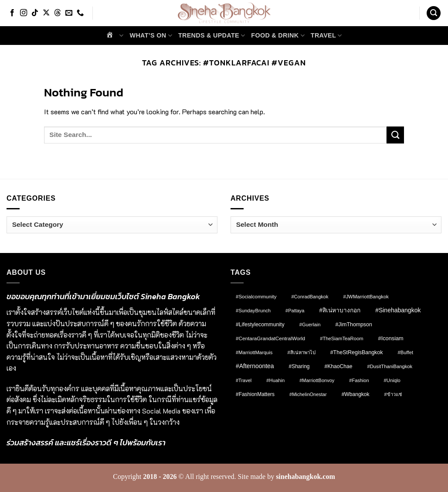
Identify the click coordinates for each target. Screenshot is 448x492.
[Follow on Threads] (58, 13)
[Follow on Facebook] (12, 13)
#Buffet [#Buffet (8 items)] (406, 352)
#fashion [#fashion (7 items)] (359, 380)
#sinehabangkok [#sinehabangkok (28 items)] (398, 310)
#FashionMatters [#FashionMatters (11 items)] (255, 394)
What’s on (151, 36)
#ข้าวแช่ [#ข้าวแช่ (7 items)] (393, 394)
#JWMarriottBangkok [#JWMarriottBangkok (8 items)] (366, 297)
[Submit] (395, 135)
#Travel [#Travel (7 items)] (244, 380)
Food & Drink (278, 36)
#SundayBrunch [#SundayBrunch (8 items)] (253, 311)
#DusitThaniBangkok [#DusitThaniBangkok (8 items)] (390, 366)
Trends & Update (212, 36)
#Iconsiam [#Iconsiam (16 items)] (391, 338)
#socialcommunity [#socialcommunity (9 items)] (256, 297)
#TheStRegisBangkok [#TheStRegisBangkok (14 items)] (357, 352)
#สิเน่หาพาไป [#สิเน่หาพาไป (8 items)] (301, 352)
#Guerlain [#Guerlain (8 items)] (310, 325)
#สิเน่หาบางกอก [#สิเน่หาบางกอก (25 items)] (340, 310)
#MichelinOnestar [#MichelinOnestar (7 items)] (308, 394)
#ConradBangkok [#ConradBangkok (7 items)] (310, 297)
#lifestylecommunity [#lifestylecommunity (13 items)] (260, 325)
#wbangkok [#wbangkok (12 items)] (356, 394)
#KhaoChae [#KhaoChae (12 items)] (338, 366)
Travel (326, 36)
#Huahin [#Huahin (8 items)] (275, 380)
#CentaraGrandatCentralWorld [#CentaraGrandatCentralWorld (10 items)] (270, 338)
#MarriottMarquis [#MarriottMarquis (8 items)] (254, 352)
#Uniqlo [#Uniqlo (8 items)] (392, 380)
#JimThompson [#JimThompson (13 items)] (353, 325)
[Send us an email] (69, 13)
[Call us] (80, 13)
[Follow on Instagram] (24, 13)
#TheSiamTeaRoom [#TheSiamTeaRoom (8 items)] (341, 338)
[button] (434, 13)
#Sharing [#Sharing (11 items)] (299, 366)
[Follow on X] (46, 13)
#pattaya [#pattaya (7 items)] (295, 311)
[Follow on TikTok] (35, 13)
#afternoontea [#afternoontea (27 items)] (255, 366)
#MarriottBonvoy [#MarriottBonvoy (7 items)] (317, 380)
